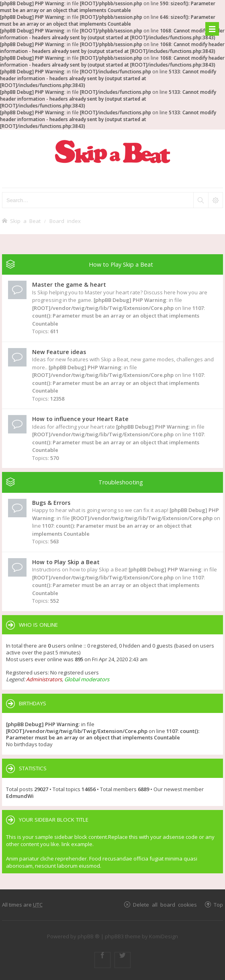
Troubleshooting (121, 482)
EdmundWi (20, 796)
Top (218, 904)
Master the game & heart (69, 284)
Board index (65, 221)
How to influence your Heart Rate (80, 419)
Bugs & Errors (51, 503)
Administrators (44, 679)
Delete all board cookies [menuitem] (165, 904)
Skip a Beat (25, 221)
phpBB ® (89, 936)
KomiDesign (164, 936)
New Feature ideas (59, 352)
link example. (78, 844)
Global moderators (87, 679)
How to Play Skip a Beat (121, 264)
